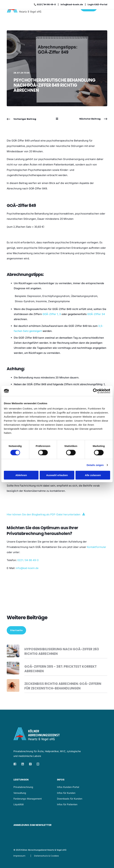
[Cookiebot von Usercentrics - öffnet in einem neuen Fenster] (95, 391)
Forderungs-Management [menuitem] (28, 799)
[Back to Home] (26, 11)
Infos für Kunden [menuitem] (66, 793)
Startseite (16, 630)
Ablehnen (21, 475)
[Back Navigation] (57, 119)
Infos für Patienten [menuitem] (67, 804)
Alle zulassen (93, 475)
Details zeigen (95, 465)
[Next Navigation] (93, 119)
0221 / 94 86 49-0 (28, 560)
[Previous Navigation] (21, 119)
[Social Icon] (16, 764)
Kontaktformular (97, 547)
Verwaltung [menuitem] (20, 793)
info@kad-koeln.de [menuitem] (72, 4)
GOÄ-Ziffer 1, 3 (52, 314)
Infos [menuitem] (61, 780)
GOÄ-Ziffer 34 (96, 314)
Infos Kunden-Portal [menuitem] (68, 787)
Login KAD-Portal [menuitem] (97, 4)
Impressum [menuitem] (19, 856)
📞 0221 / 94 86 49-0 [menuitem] (45, 4)
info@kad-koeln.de (27, 568)
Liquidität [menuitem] (19, 804)
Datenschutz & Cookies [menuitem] (46, 856)
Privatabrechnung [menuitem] (23, 787)
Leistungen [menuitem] (21, 780)
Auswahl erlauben (57, 475)
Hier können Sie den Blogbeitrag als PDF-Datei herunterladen (44, 514)
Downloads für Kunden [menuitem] (70, 799)
